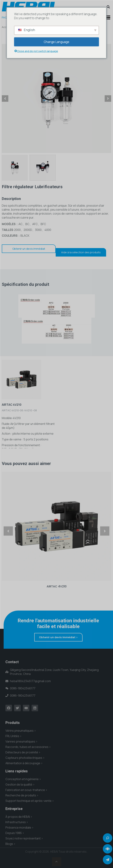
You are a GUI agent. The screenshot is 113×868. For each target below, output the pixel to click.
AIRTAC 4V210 (57, 586)
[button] (108, 7)
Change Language (56, 42)
